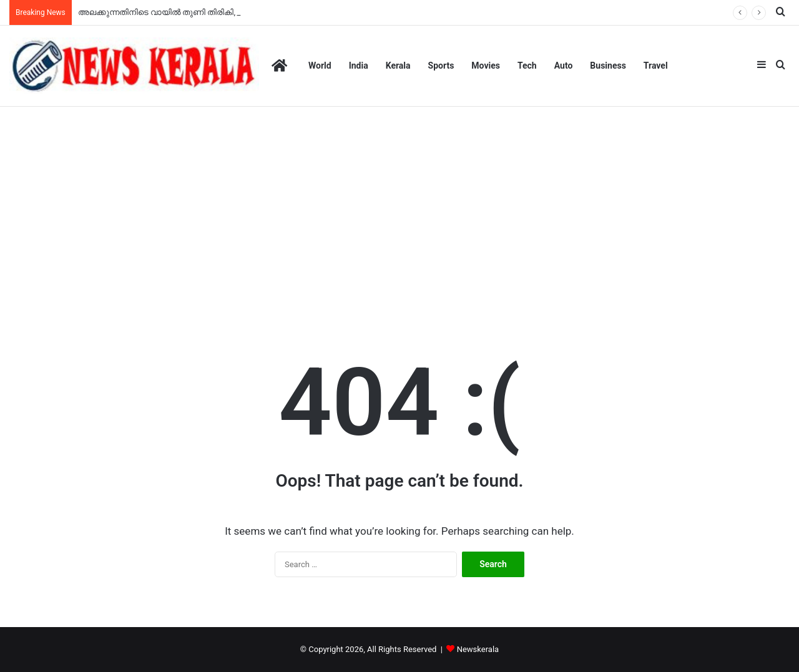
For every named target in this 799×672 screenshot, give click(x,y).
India (359, 66)
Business (608, 66)
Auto (564, 66)
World (320, 66)
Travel (656, 66)
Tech (527, 66)
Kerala (398, 66)
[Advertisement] (399, 213)
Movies (486, 66)
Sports (441, 66)
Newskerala (478, 649)
